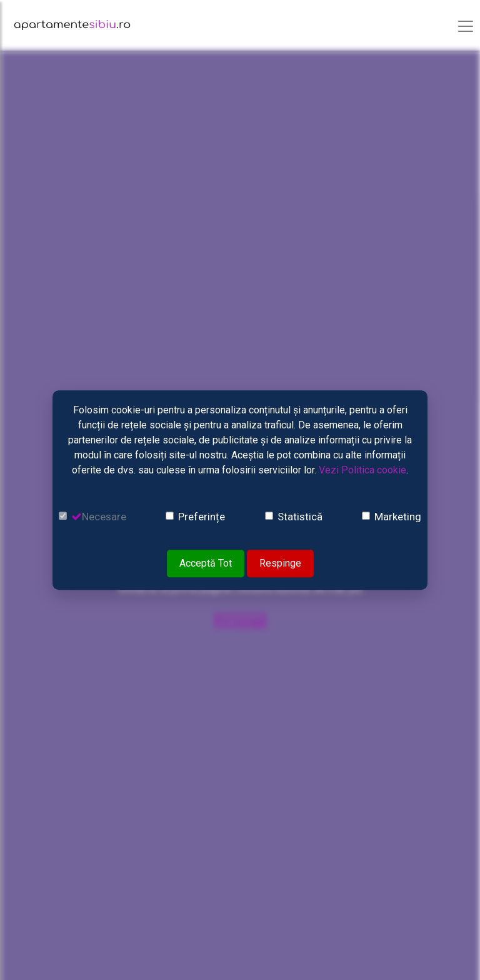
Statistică (300, 517)
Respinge (280, 563)
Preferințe (202, 517)
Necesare (104, 517)
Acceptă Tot (206, 563)
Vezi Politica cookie (362, 470)
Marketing (398, 517)
